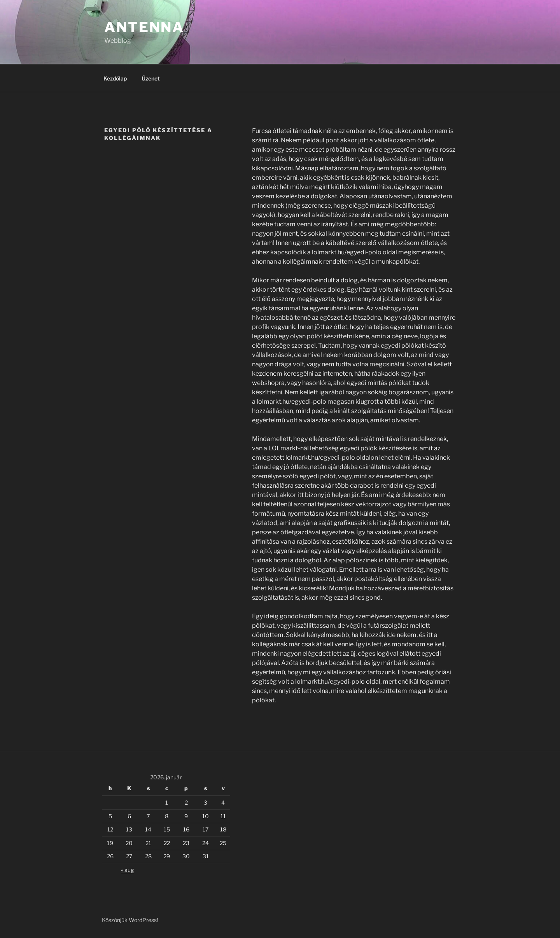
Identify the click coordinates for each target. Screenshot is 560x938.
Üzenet (151, 78)
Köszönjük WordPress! (130, 920)
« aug (127, 870)
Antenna (144, 27)
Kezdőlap (115, 78)
